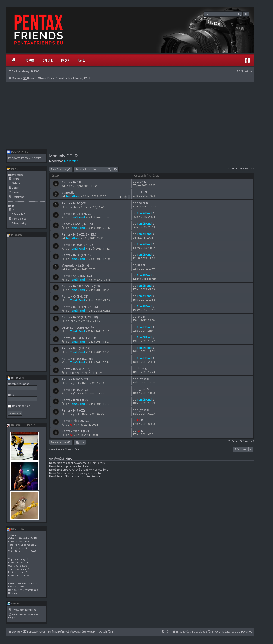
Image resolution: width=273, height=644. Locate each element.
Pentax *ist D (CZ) (75, 431)
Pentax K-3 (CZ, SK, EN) (79, 234)
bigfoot (75, 383)
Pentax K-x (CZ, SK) (76, 369)
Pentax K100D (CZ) (75, 390)
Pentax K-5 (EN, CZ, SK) (79, 338)
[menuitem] (35, 71)
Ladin (69, 186)
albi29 (74, 373)
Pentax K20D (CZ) (75, 400)
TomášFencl (73, 196)
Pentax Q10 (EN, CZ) (77, 276)
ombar (74, 207)
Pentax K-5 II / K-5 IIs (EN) (81, 286)
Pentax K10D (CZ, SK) (77, 358)
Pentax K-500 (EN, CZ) (78, 245)
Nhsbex (13, 593)
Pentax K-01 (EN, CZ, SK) (80, 307)
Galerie (48, 60)
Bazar (65, 60)
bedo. (140, 192)
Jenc (73, 321)
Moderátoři (71, 161)
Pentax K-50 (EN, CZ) (77, 255)
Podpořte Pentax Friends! (24, 158)
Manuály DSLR (63, 156)
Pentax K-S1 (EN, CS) (77, 214)
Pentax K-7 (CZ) (73, 410)
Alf (72, 425)
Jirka (68, 269)
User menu (16, 378)
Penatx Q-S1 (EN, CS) (77, 224)
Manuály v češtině (75, 265)
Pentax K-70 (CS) (74, 203)
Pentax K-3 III (72, 182)
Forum (30, 60)
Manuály (68, 192)
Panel (81, 60)
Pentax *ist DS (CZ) (76, 421)
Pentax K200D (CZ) (75, 379)
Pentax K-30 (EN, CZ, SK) (80, 317)
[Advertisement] (130, 115)
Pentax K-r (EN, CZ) (76, 348)
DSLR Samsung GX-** (78, 327)
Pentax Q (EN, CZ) (75, 296)
